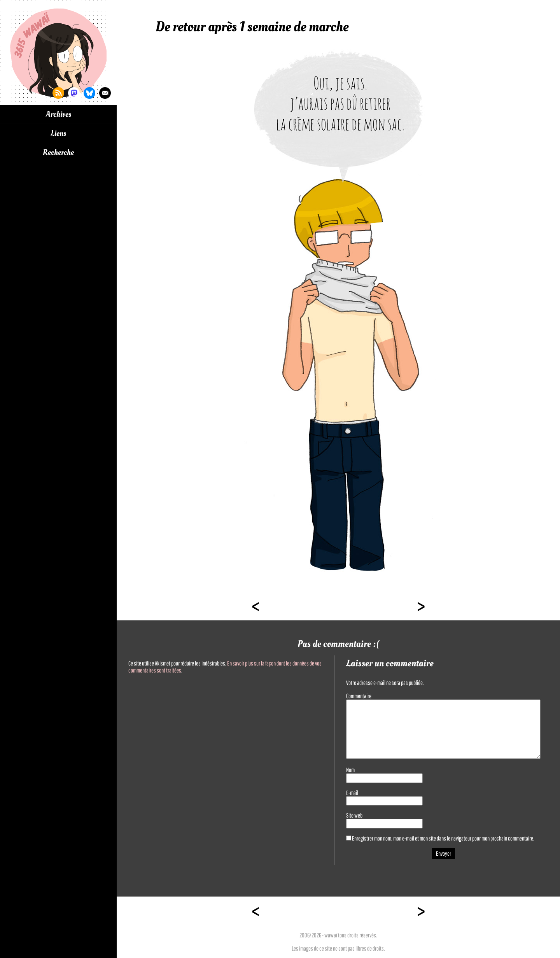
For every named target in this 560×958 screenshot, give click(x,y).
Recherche (58, 152)
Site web (354, 815)
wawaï (331, 935)
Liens (58, 133)
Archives (59, 114)
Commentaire (359, 696)
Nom (350, 770)
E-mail (352, 793)
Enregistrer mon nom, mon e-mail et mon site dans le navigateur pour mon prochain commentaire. (443, 838)
